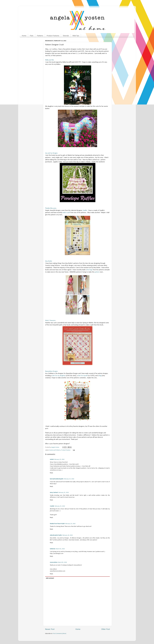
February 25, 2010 (59, 459)
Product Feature (66, 450)
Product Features (53, 36)
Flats (32, 36)
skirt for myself (83, 376)
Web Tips (76, 36)
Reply (51, 473)
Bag (100, 376)
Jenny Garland (54, 493)
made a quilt (66, 213)
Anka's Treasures (50, 321)
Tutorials (66, 36)
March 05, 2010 (62, 562)
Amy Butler (49, 261)
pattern (97, 272)
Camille (85, 210)
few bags (90, 270)
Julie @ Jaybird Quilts (56, 535)
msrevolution (54, 562)
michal (52, 459)
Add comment (50, 578)
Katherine (53, 549)
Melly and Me (49, 60)
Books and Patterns (55, 450)
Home (24, 36)
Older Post (106, 629)
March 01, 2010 (60, 549)
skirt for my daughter (59, 376)
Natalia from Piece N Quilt (57, 524)
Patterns (40, 36)
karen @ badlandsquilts (57, 479)
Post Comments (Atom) (60, 634)
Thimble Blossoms (51, 208)
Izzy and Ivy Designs (51, 153)
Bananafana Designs (51, 371)
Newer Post (50, 629)
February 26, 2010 (67, 535)
